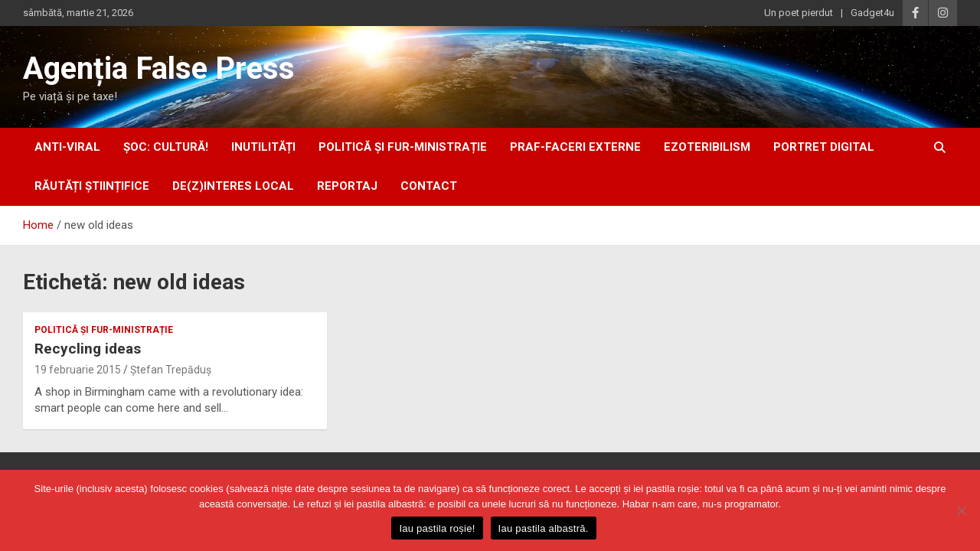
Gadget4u (872, 13)
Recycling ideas (88, 349)
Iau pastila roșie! (437, 528)
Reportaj (347, 186)
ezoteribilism (707, 147)
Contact (429, 186)
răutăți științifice (92, 186)
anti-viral (67, 147)
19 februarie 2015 (78, 370)
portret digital (824, 147)
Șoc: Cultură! (166, 147)
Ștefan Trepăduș (171, 370)
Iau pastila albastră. (544, 528)
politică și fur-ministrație (403, 147)
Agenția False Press (159, 68)
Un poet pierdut (799, 13)
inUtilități (263, 147)
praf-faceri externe (575, 147)
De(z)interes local (233, 186)
